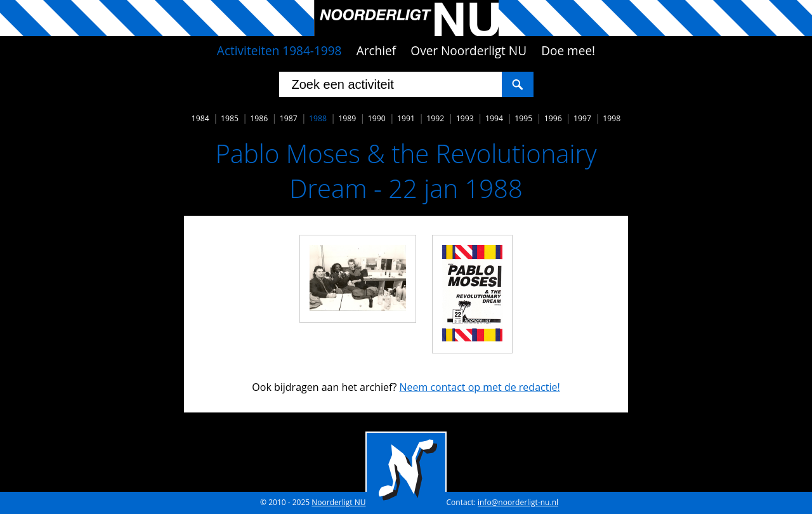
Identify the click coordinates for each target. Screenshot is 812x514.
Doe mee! (568, 51)
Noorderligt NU (338, 502)
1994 (494, 118)
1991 (406, 118)
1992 (435, 118)
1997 (582, 118)
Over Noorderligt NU (468, 51)
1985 (230, 118)
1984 (200, 118)
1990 (377, 118)
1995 (523, 118)
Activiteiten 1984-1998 (279, 51)
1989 (347, 118)
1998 (612, 118)
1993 (465, 118)
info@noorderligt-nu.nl (518, 502)
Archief (377, 51)
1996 (553, 118)
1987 (289, 118)
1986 (259, 118)
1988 (318, 118)
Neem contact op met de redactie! (479, 387)
